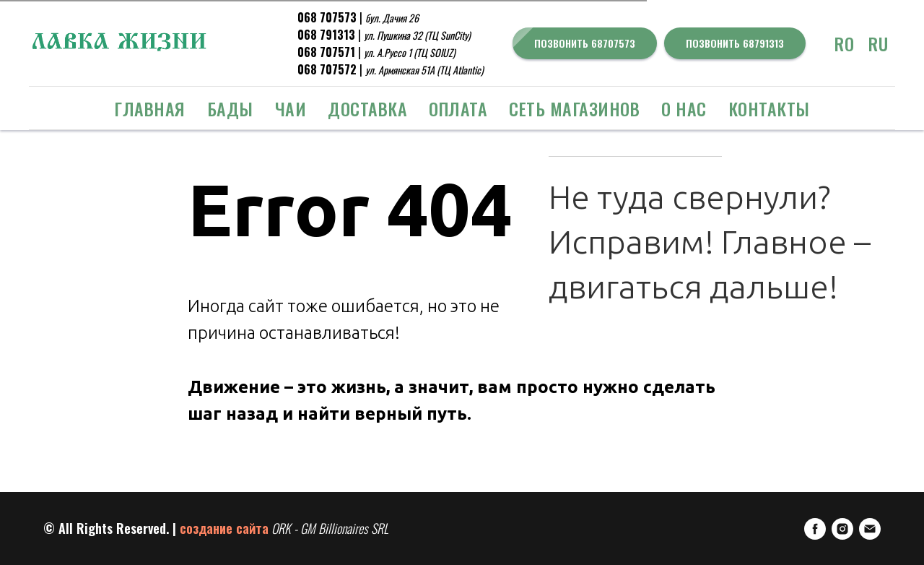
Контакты (769, 108)
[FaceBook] (815, 529)
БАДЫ (230, 108)
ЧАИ (291, 108)
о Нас (684, 108)
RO (844, 43)
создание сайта (224, 528)
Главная (150, 108)
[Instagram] (842, 529)
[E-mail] (870, 529)
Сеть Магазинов (574, 108)
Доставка (367, 108)
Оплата (458, 108)
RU (878, 43)
